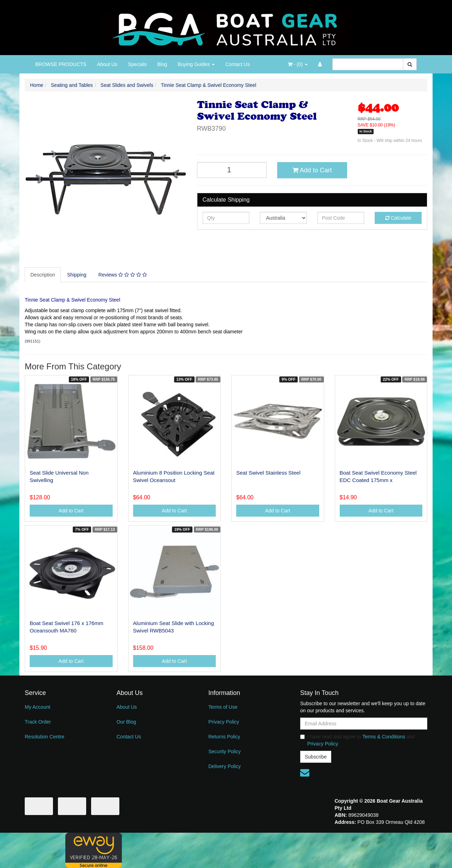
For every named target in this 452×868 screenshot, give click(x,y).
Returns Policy (224, 737)
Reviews (123, 275)
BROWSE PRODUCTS (61, 64)
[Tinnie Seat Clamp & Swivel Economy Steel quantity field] (232, 170)
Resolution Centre (44, 737)
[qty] (226, 218)
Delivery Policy (225, 766)
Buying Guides (196, 64)
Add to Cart (312, 170)
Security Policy (225, 751)
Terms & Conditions (384, 737)
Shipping (77, 275)
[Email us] (305, 773)
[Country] (283, 218)
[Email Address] (364, 724)
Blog (162, 64)
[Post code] (341, 218)
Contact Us (237, 64)
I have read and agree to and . (358, 740)
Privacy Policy (224, 722)
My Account (37, 707)
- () (298, 64)
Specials (137, 64)
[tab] (43, 275)
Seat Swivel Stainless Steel (268, 473)
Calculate (398, 218)
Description (43, 275)
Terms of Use (223, 707)
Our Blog (126, 722)
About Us (107, 64)
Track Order (38, 722)
